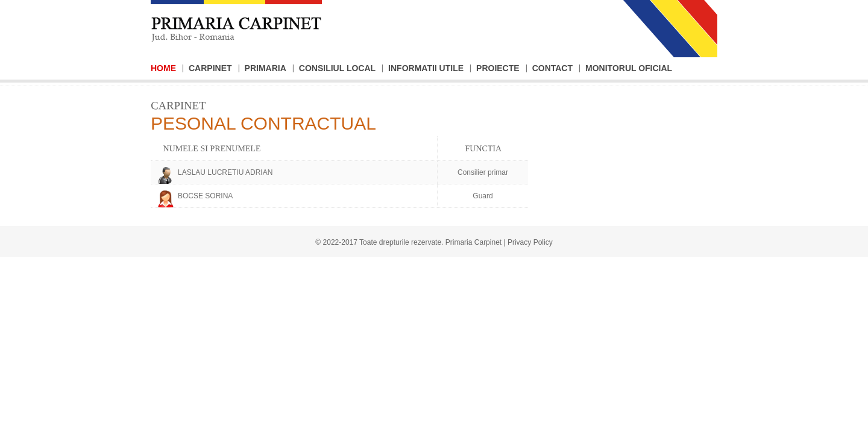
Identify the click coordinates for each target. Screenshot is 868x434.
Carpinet (210, 68)
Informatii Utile (426, 68)
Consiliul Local (337, 68)
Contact (552, 68)
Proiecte (498, 68)
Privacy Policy (530, 242)
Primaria (266, 68)
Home (163, 68)
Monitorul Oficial (629, 68)
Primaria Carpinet (473, 242)
